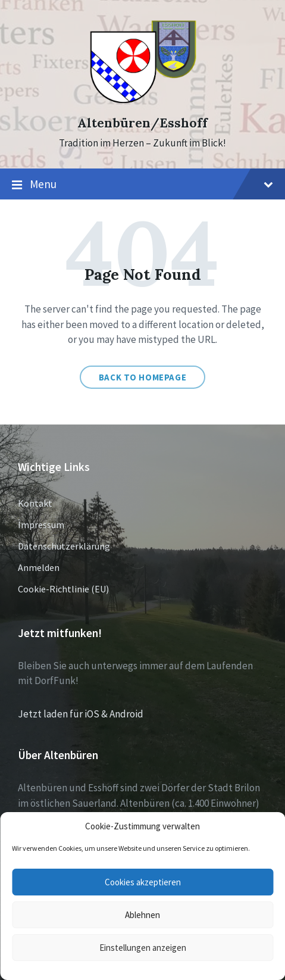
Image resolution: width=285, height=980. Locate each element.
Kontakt (35, 503)
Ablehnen (142, 915)
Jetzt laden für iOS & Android (81, 714)
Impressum (41, 525)
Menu (142, 185)
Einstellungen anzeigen (143, 948)
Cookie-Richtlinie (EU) (63, 589)
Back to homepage (143, 377)
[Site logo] (142, 102)
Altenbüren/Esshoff (142, 123)
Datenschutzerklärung (64, 546)
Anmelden (39, 567)
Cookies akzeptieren (143, 882)
